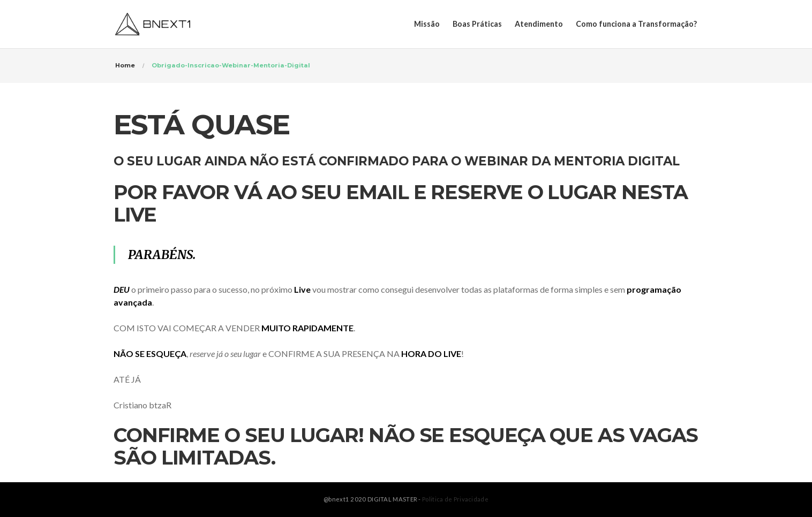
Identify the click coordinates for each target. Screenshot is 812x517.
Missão (427, 24)
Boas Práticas (477, 24)
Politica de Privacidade (455, 499)
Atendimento (539, 24)
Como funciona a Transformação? (636, 24)
